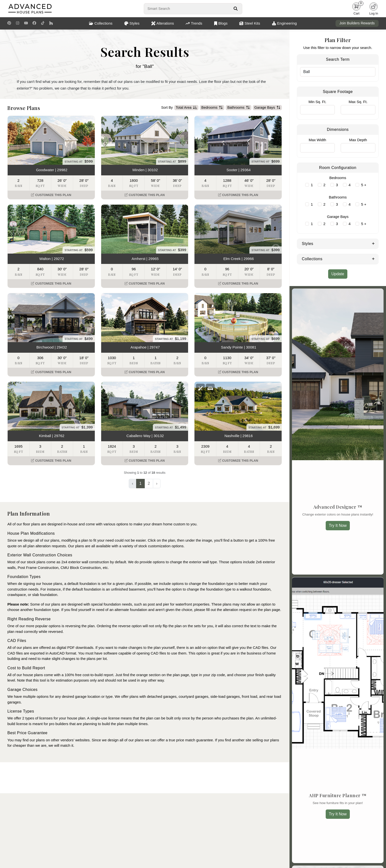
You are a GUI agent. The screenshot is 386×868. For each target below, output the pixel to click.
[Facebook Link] (34, 23)
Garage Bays (267, 108)
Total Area (186, 108)
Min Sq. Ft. (317, 102)
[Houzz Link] (51, 23)
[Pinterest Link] (9, 23)
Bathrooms (239, 108)
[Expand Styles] (373, 243)
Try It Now (338, 525)
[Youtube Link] (26, 23)
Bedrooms (212, 108)
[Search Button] (235, 9)
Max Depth (358, 140)
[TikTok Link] (43, 23)
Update (338, 274)
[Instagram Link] (18, 23)
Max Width (317, 140)
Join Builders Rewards (357, 23)
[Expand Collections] (373, 259)
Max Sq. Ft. (358, 102)
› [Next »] (157, 484)
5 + (364, 185)
